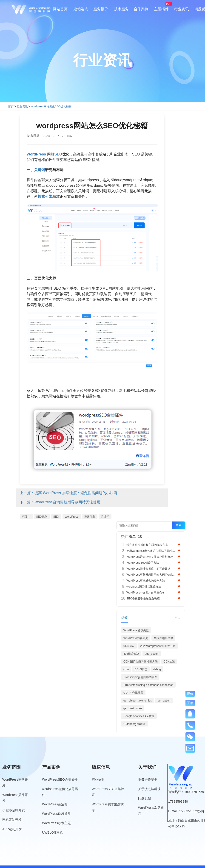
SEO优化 (42, 517)
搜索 (179, 525)
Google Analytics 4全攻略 (139, 716)
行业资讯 (182, 9)
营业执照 (98, 779)
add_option (152, 654)
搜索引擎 (90, 517)
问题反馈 (145, 798)
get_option (164, 701)
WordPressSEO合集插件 (60, 779)
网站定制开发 (12, 820)
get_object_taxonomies (138, 701)
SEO (56, 517)
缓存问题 (129, 646)
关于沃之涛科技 (149, 789)
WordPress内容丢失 (136, 638)
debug (157, 669)
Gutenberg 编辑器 (134, 724)
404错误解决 (131, 654)
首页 (11, 106)
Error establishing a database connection (148, 685)
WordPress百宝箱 (55, 804)
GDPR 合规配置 (133, 693)
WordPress (72, 517)
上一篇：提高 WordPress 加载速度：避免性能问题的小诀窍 (68, 493)
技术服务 (121, 9)
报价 (190, 694)
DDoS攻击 (141, 669)
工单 (190, 703)
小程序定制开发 (14, 810)
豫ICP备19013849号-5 (141, 856)
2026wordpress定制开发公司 (158, 646)
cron (126, 669)
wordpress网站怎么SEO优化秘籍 (51, 106)
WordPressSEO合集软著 (108, 792)
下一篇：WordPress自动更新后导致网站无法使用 (60, 502)
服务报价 (101, 9)
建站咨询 (81, 9)
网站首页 (60, 9)
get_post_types (133, 708)
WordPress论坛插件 (56, 814)
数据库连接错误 (163, 638)
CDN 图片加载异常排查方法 (141, 662)
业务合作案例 (148, 779)
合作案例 (141, 9)
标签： (26, 517)
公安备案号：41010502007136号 (176, 856)
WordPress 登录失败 (136, 630)
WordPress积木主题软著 (108, 807)
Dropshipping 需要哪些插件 (140, 677)
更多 (178, 618)
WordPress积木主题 (56, 823)
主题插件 (161, 9)
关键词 (105, 517)
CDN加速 (169, 662)
